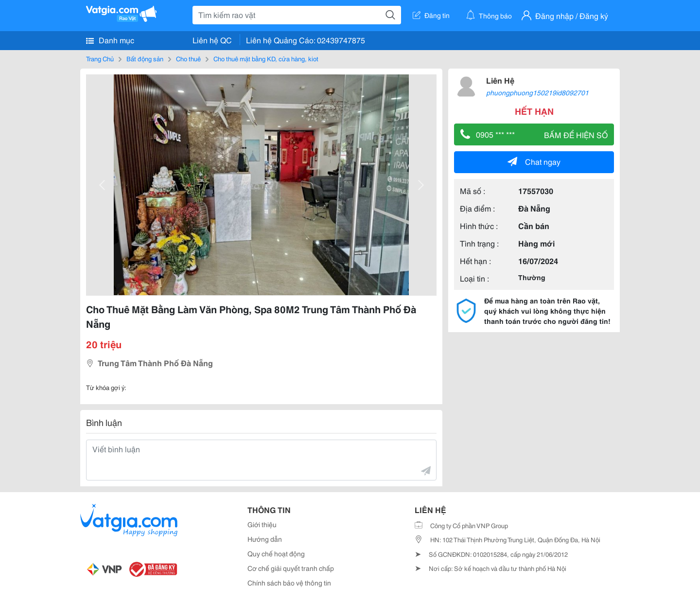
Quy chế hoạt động (276, 553)
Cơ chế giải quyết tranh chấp (291, 568)
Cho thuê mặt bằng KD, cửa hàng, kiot (266, 58)
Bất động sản (145, 58)
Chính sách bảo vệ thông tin (289, 583)
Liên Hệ (500, 80)
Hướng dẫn (265, 539)
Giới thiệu (262, 524)
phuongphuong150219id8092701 (537, 92)
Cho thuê (188, 58)
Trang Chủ (100, 58)
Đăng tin (431, 15)
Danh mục (110, 40)
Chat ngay (534, 161)
